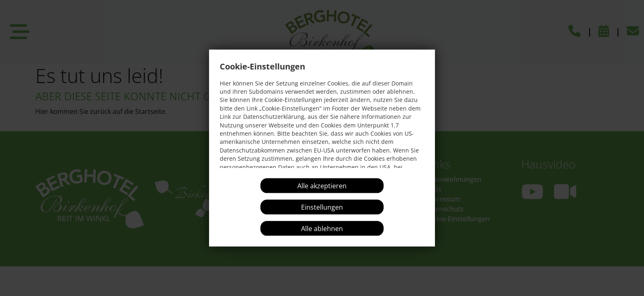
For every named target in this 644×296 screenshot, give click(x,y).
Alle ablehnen (322, 229)
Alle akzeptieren (322, 186)
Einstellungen (322, 207)
